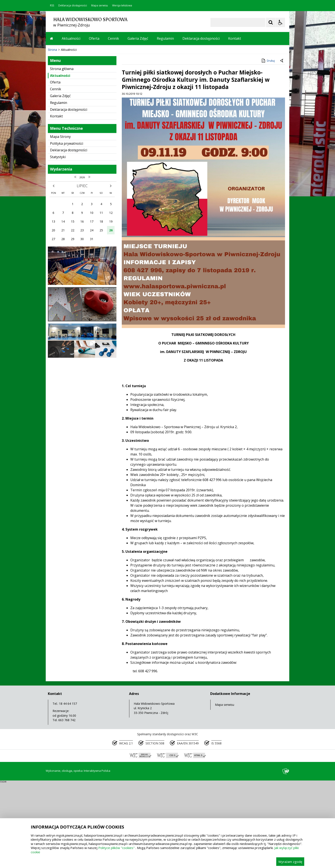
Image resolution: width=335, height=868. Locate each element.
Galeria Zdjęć (138, 38)
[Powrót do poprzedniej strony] (282, 146)
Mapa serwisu (100, 6)
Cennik (113, 38)
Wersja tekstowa (122, 6)
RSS (52, 6)
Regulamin (165, 38)
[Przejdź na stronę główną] (52, 38)
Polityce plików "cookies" (116, 848)
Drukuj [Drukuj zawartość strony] (268, 146)
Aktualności (71, 38)
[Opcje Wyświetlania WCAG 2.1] (280, 22)
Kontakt (235, 38)
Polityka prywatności (67, 229)
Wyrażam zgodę (290, 862)
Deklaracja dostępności (73, 6)
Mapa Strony (60, 222)
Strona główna (62, 154)
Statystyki (58, 242)
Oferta (94, 38)
